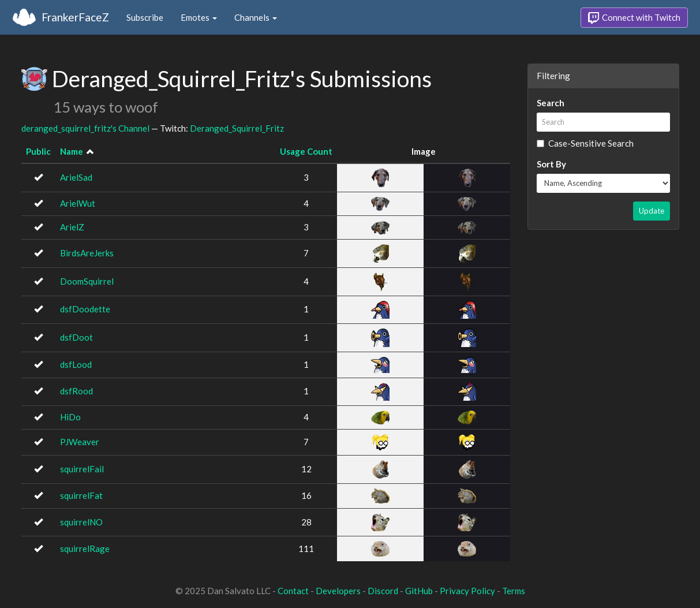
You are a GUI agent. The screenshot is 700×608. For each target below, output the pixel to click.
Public (38, 151)
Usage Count (306, 151)
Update (652, 211)
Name (72, 151)
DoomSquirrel (87, 281)
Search (551, 103)
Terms (514, 591)
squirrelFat (81, 495)
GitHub (419, 591)
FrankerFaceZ (75, 17)
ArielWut (78, 203)
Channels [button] (256, 17)
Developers (338, 591)
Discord (383, 591)
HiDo (70, 417)
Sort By (551, 164)
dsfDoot (76, 337)
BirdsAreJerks (87, 253)
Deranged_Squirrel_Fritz (237, 128)
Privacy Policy (467, 591)
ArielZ (72, 227)
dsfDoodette (85, 309)
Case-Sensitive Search (585, 143)
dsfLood (76, 364)
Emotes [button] (199, 17)
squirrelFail (82, 469)
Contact (293, 591)
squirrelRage (85, 549)
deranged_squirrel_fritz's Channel (85, 128)
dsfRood (76, 391)
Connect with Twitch (634, 18)
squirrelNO (81, 522)
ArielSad (76, 177)
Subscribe (145, 17)
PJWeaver (80, 442)
